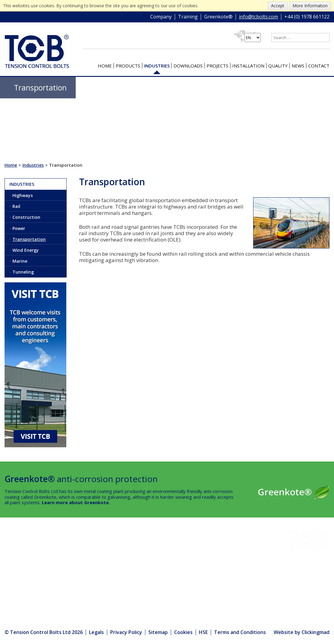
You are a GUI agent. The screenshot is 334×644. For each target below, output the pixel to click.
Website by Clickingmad (302, 632)
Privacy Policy (126, 632)
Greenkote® (218, 17)
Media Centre (72, 590)
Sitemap (158, 632)
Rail (16, 206)
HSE (60, 566)
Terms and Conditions (240, 632)
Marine (20, 261)
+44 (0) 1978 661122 (307, 17)
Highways (23, 195)
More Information (310, 6)
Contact (319, 66)
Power (19, 228)
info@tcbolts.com (258, 17)
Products (128, 66)
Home (105, 66)
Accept (278, 6)
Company (161, 17)
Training (188, 17)
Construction (26, 217)
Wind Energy (26, 250)
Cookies (183, 632)
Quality (278, 66)
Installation (248, 66)
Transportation (29, 239)
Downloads (188, 66)
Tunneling (23, 272)
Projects (217, 66)
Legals (96, 632)
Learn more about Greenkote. (76, 502)
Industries (157, 66)
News (298, 66)
